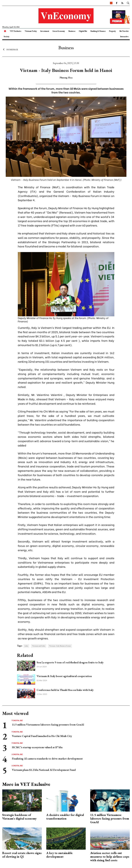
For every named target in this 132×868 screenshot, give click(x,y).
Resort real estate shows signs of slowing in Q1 (22, 855)
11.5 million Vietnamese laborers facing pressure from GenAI (48, 725)
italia (26, 646)
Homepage (10, 49)
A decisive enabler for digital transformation (65, 817)
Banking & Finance (98, 31)
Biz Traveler (124, 31)
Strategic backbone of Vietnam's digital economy (19, 817)
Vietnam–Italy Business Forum (60, 646)
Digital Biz (83, 31)
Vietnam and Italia (39, 646)
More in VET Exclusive (26, 784)
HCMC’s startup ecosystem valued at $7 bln (37, 747)
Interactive (124, 36)
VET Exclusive (16, 31)
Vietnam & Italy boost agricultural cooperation (64, 676)
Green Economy (59, 31)
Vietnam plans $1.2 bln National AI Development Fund (44, 770)
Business (72, 31)
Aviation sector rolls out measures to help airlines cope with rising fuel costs (110, 857)
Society (6, 36)
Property (112, 31)
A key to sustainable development (59, 855)
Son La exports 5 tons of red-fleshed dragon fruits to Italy (70, 662)
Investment (45, 31)
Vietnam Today (31, 31)
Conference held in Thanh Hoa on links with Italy (65, 690)
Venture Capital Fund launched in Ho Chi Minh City (42, 736)
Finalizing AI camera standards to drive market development (47, 759)
